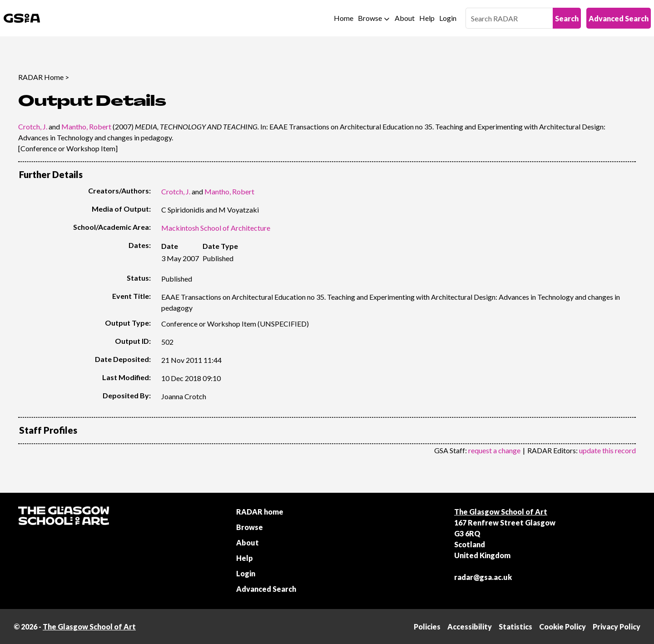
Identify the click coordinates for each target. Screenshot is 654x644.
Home (344, 18)
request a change (494, 450)
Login (448, 18)
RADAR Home (41, 77)
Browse (370, 18)
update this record (607, 450)
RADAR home (260, 512)
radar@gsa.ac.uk (483, 577)
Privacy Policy (617, 627)
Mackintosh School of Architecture (216, 228)
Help (427, 18)
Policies (427, 627)
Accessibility (470, 627)
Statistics (515, 627)
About (405, 18)
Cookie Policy (562, 627)
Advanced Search (619, 18)
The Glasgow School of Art (501, 512)
